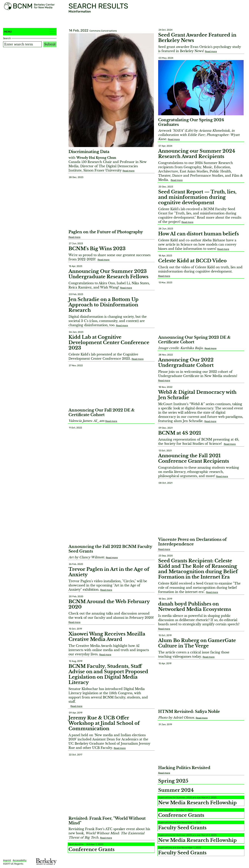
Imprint (7, 860)
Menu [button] (30, 31)
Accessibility (20, 860)
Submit (50, 44)
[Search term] (22, 44)
